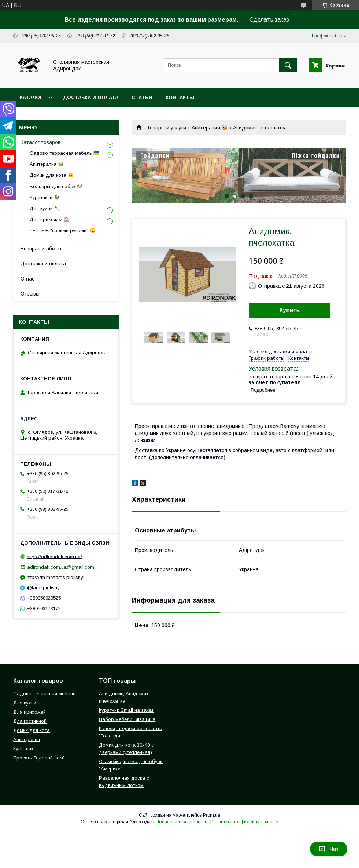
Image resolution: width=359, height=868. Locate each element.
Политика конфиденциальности (246, 822)
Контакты (180, 97)
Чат (329, 849)
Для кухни (25, 703)
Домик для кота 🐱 (52, 175)
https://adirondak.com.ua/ (54, 556)
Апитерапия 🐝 (210, 128)
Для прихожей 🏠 (50, 219)
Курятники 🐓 (45, 197)
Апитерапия (27, 739)
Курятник (23, 749)
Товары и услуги (166, 128)
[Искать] (288, 65)
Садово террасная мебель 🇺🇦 (64, 153)
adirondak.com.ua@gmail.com (61, 567)
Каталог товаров (40, 142)
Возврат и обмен (41, 249)
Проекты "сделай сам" (39, 758)
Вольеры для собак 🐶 (56, 186)
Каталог (31, 97)
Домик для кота (32, 730)
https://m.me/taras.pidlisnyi (55, 577)
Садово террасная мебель (44, 694)
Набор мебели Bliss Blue (127, 719)
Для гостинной (30, 721)
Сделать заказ (269, 20)
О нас (27, 279)
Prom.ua (212, 815)
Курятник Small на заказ (126, 710)
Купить (290, 310)
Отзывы (30, 294)
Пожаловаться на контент (182, 822)
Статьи (142, 97)
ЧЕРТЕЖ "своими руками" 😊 (63, 230)
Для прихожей (29, 712)
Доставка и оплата (91, 97)
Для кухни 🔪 (45, 208)
